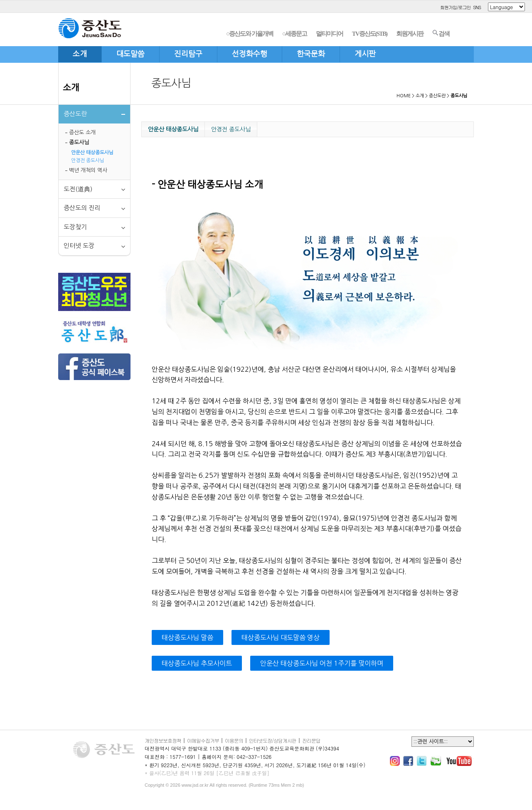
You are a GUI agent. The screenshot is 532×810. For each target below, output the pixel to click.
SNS (477, 7)
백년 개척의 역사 (88, 170)
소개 (71, 88)
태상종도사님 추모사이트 (197, 663)
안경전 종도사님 (88, 161)
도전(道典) (78, 189)
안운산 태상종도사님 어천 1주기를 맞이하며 (322, 663)
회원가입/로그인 (456, 7)
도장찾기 (75, 227)
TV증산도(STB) (369, 34)
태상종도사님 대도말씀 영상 (281, 637)
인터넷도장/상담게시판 (273, 740)
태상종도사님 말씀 (187, 637)
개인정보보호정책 (163, 740)
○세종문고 (294, 34)
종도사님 (79, 142)
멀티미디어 (329, 34)
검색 (441, 33)
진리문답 (311, 740)
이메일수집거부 (203, 740)
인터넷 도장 (79, 246)
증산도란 (437, 96)
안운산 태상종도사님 (92, 153)
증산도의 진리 (82, 208)
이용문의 (234, 740)
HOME (404, 96)
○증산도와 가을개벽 (250, 34)
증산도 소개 (82, 132)
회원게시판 (410, 34)
